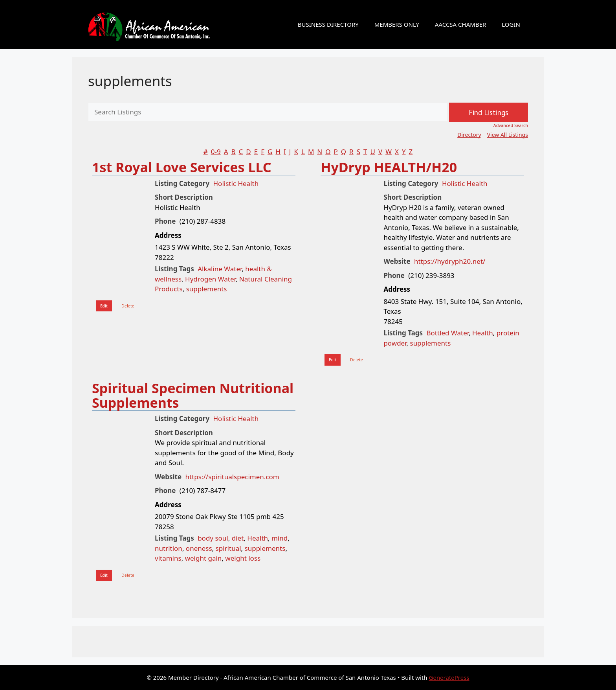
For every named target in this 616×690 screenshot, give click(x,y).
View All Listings (508, 135)
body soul (213, 538)
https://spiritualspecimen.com (232, 477)
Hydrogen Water (210, 279)
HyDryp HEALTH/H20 (389, 167)
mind (280, 538)
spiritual (228, 548)
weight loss (243, 558)
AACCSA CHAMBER (460, 24)
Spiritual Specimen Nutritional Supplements (193, 395)
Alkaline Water (220, 269)
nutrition (169, 548)
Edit (104, 306)
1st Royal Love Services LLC (182, 167)
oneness (199, 548)
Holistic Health (236, 183)
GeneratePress (449, 677)
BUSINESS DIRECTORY (328, 24)
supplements (130, 81)
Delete (128, 306)
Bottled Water (448, 333)
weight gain (203, 558)
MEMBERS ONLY (397, 24)
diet (238, 538)
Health (483, 333)
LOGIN (511, 24)
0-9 (216, 152)
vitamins (168, 558)
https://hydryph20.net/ (450, 261)
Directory (469, 135)
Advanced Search (511, 125)
